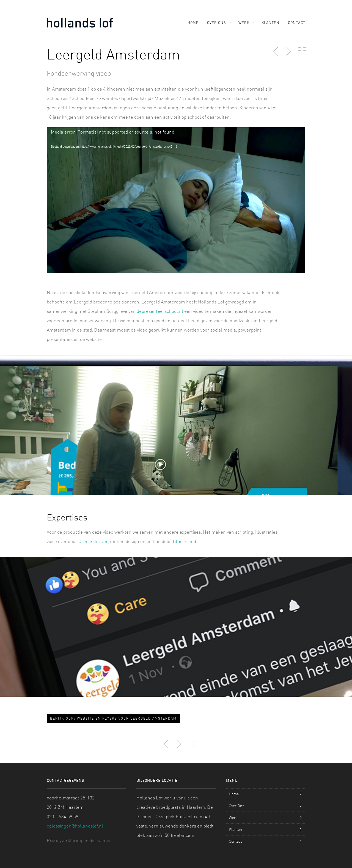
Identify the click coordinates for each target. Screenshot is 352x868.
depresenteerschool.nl (160, 311)
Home (193, 23)
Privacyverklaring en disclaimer (79, 840)
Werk (244, 23)
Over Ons (217, 23)
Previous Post (276, 51)
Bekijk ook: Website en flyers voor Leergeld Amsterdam (113, 718)
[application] (176, 200)
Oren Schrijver (93, 541)
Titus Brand (184, 541)
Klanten (270, 23)
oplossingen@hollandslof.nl (75, 826)
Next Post (288, 51)
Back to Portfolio (302, 51)
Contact (297, 23)
